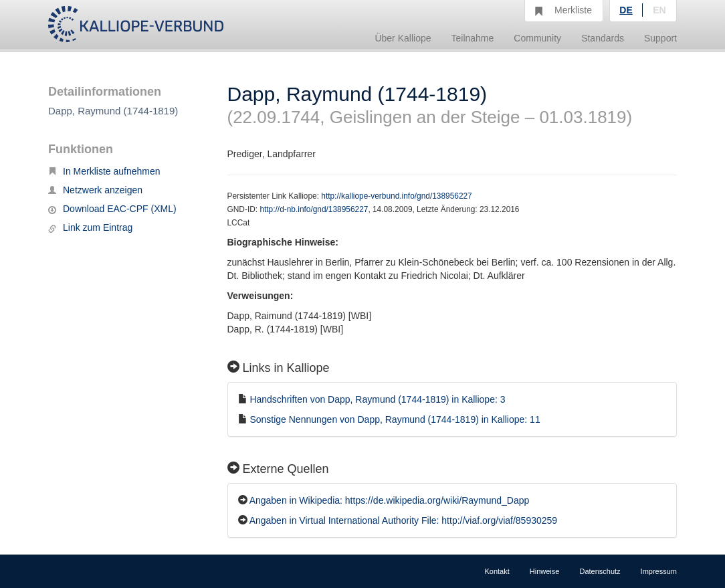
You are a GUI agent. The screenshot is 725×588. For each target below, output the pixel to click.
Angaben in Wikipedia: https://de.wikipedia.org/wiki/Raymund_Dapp (390, 500)
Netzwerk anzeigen (95, 190)
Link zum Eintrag (90, 227)
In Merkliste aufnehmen (104, 171)
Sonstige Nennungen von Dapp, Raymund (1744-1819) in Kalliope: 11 (395, 419)
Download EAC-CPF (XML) (112, 209)
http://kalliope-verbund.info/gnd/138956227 (396, 196)
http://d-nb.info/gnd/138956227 (314, 209)
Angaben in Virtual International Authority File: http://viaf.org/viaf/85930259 (403, 520)
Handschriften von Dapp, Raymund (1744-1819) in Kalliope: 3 (377, 399)
